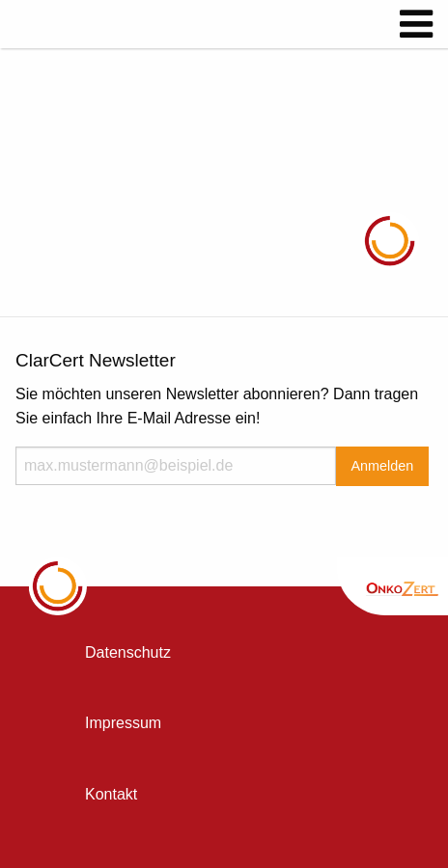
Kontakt (111, 794)
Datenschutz (128, 652)
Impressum (123, 723)
